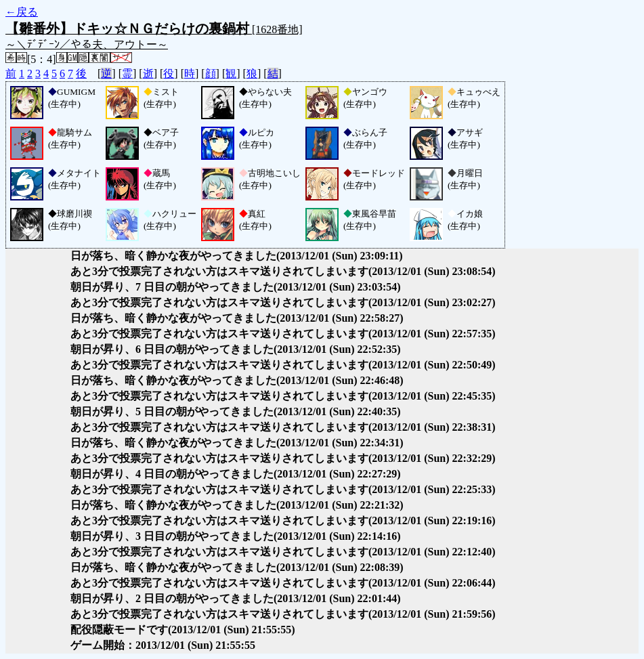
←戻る (22, 12)
